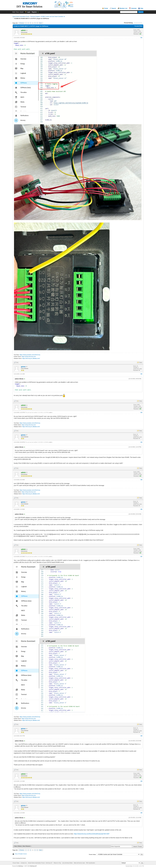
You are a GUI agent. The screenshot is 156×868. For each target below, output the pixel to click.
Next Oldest (18, 846)
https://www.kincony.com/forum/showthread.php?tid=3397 (92, 834)
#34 (141, 442)
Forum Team (16, 863)
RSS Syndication (91, 863)
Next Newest (27, 846)
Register (34, 12)
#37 (141, 557)
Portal (106, 8)
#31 (141, 38)
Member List (124, 8)
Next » (41, 23)
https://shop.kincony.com (29, 356)
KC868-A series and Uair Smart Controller (52, 17)
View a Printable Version (21, 854)
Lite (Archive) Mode (67, 863)
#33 (141, 412)
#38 (141, 736)
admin (51, 413)
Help (142, 8)
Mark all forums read (79, 863)
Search (114, 8)
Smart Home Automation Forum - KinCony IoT (40, 863)
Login (29, 12)
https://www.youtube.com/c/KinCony (30, 355)
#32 (141, 374)
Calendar (134, 8)
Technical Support (35, 17)
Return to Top (57, 863)
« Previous (21, 23)
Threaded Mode (138, 26)
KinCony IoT (33, 866)
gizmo (23, 367)
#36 (141, 509)
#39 (141, 781)
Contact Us (24, 863)
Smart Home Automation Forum (21, 17)
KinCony (21, 866)
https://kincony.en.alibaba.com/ (31, 358)
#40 (141, 813)
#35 (141, 480)
